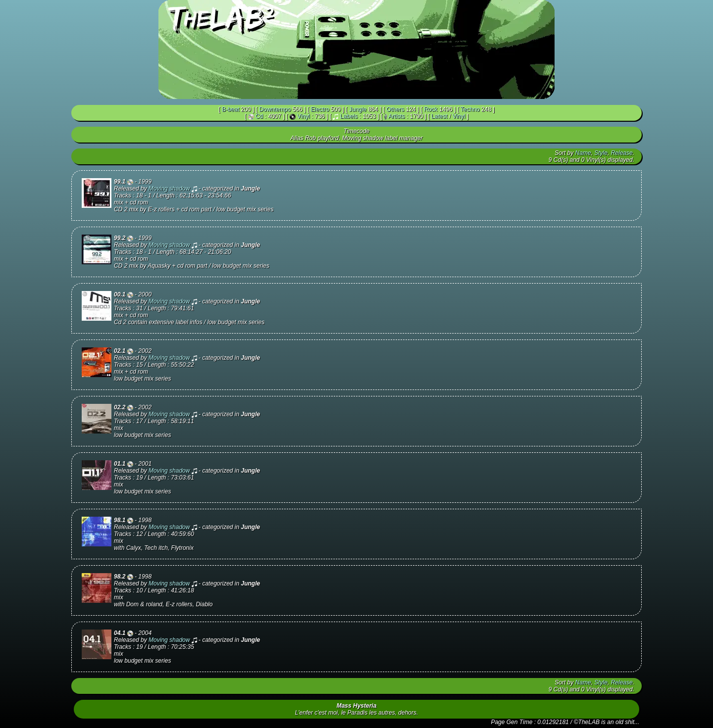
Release (622, 153)
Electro (320, 109)
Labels (349, 116)
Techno (470, 109)
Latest (439, 116)
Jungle (358, 109)
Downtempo (275, 109)
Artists (396, 116)
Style (601, 153)
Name (583, 153)
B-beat (230, 109)
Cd (259, 116)
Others (395, 109)
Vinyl (304, 116)
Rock (431, 109)
